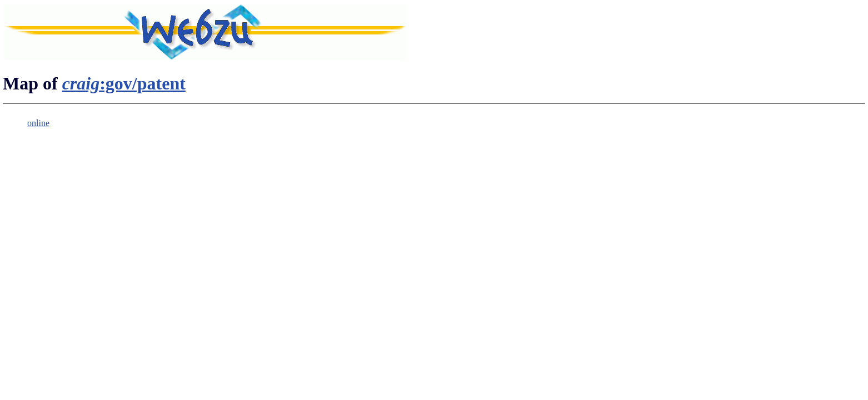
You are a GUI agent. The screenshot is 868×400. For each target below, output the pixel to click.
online (38, 123)
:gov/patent (124, 83)
